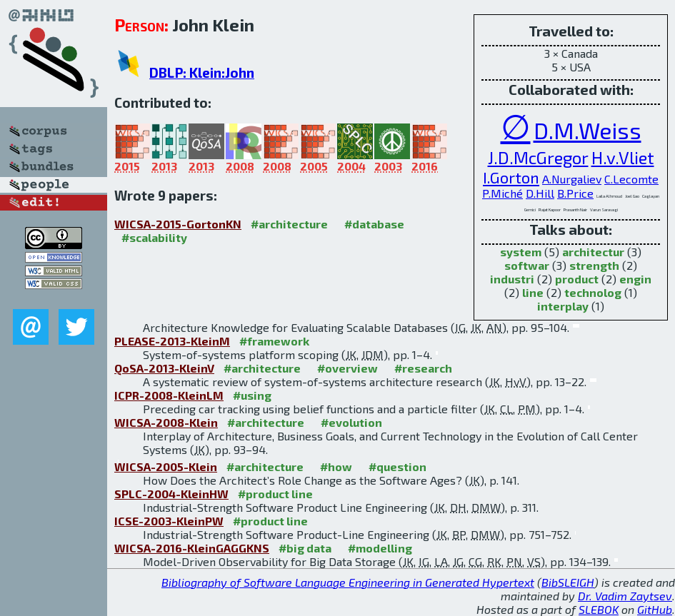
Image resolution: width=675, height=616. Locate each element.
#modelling (380, 548)
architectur (593, 252)
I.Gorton (511, 177)
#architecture (289, 224)
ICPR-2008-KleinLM (169, 395)
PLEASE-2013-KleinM (172, 341)
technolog (593, 292)
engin (635, 279)
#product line (275, 494)
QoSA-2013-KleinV (164, 368)
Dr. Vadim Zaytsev (625, 596)
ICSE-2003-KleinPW (169, 521)
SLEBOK (599, 609)
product (577, 279)
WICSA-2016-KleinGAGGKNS (192, 548)
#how (336, 466)
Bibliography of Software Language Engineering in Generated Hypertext (348, 582)
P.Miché (502, 193)
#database (374, 224)
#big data (305, 548)
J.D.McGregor (538, 157)
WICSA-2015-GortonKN (178, 224)
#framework (274, 341)
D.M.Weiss (587, 130)
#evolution (351, 422)
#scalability (154, 237)
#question (397, 466)
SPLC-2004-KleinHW (171, 494)
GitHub (655, 609)
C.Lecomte (631, 179)
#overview (347, 368)
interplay (563, 306)
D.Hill (540, 193)
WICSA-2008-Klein (166, 422)
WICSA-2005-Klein (166, 466)
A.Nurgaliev (572, 179)
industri (512, 279)
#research (423, 368)
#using (252, 395)
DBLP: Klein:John (202, 72)
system (521, 252)
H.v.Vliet (623, 157)
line (533, 292)
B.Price (575, 193)
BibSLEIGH (568, 582)
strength (594, 265)
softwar (527, 265)
